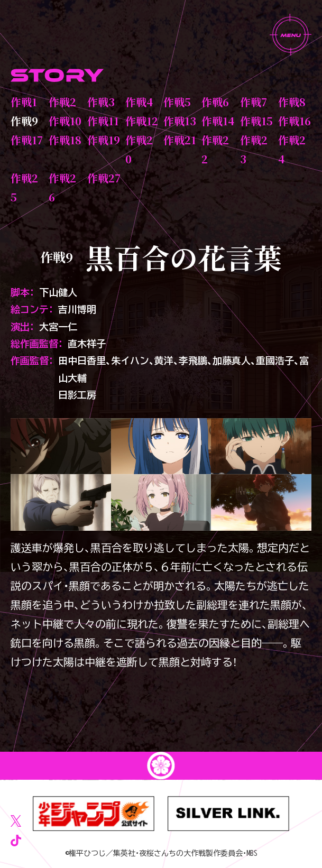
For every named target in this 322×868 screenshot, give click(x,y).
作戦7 (254, 102)
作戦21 (180, 140)
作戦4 (139, 102)
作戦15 (256, 121)
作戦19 (104, 140)
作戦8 (292, 102)
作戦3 (101, 102)
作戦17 (27, 140)
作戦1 (24, 102)
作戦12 (142, 121)
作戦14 (218, 121)
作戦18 (65, 140)
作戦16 (295, 121)
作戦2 (62, 102)
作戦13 (180, 121)
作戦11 (103, 121)
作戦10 (65, 121)
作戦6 (215, 102)
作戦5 (177, 102)
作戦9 (24, 121)
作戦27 (104, 178)
